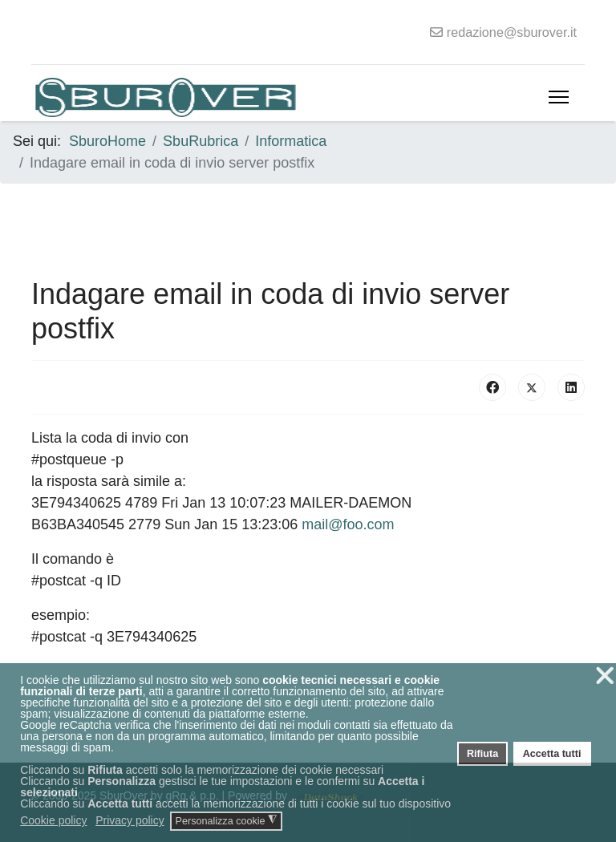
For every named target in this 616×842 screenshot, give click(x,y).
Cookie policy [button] (53, 820)
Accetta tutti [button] (552, 754)
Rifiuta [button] (482, 754)
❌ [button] (605, 676)
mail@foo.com (348, 524)
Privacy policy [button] (130, 820)
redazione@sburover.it (512, 32)
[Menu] (559, 97)
